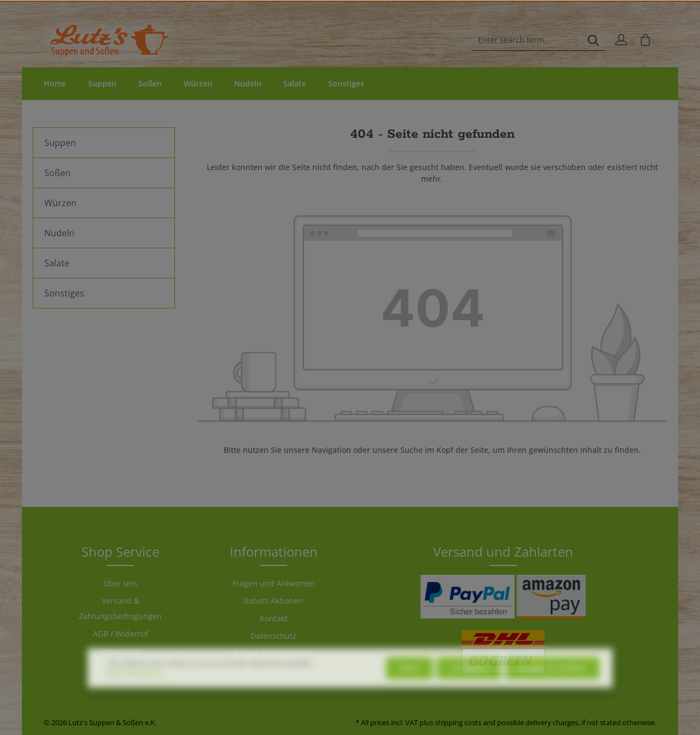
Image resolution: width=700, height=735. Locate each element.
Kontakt (274, 618)
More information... (137, 690)
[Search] (593, 40)
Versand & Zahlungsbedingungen (120, 608)
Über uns (120, 583)
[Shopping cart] (645, 40)
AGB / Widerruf (121, 634)
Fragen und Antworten (274, 583)
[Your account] (621, 40)
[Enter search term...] (526, 40)
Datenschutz (273, 636)
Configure (469, 685)
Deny (409, 685)
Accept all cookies (552, 685)
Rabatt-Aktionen (273, 601)
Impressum (120, 651)
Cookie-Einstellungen (274, 653)
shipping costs (458, 722)
